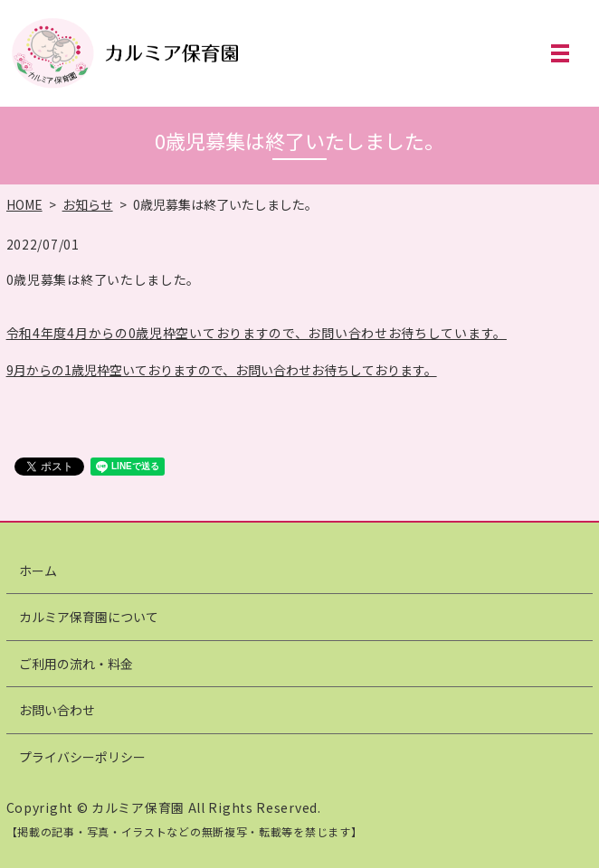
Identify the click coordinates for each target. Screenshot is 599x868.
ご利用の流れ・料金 (76, 664)
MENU (560, 53)
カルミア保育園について (89, 617)
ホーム (38, 571)
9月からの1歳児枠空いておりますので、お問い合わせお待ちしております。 (222, 370)
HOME (24, 204)
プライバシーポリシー (82, 757)
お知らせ (88, 204)
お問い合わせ (57, 710)
